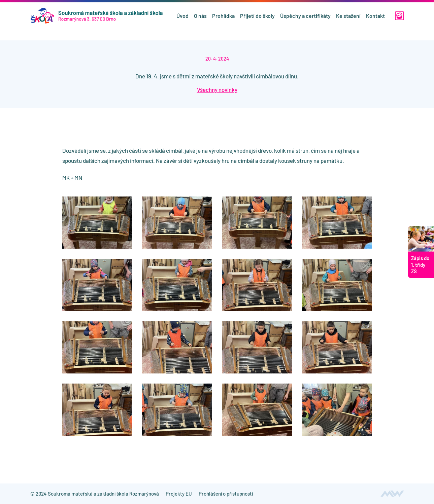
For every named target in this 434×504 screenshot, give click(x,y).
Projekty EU (179, 494)
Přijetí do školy (256, 21)
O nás (199, 21)
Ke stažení (347, 21)
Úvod (181, 21)
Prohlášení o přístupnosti (226, 494)
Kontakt (374, 21)
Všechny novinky (217, 89)
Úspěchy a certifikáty (304, 21)
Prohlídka (222, 21)
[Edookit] (399, 22)
